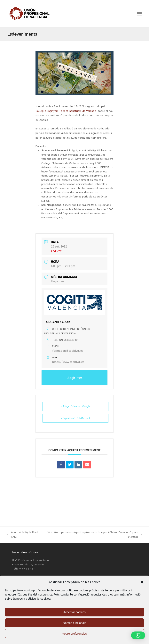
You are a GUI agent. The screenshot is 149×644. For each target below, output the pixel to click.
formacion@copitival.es (68, 351)
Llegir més (58, 281)
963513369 (71, 340)
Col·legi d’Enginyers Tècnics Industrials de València (66, 111)
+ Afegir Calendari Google (75, 406)
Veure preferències (74, 634)
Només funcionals (74, 623)
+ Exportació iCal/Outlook (76, 418)
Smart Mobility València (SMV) (23, 535)
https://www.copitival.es (68, 362)
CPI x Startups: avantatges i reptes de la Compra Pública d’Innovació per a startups (94, 535)
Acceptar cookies (74, 612)
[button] (142, 582)
